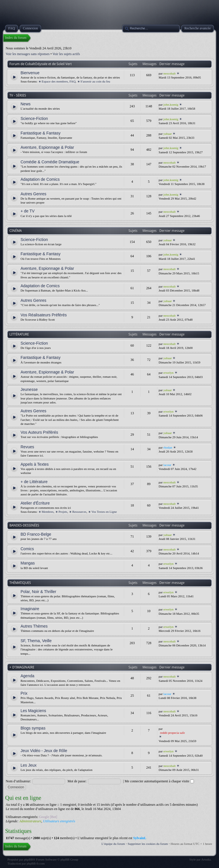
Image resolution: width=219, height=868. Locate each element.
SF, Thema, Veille (36, 641)
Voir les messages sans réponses (28, 54)
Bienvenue (30, 73)
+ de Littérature (34, 482)
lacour (167, 465)
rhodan (168, 447)
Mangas (28, 563)
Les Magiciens (33, 711)
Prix (24, 693)
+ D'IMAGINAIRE (22, 667)
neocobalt (169, 73)
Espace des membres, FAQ (59, 81)
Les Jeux (29, 765)
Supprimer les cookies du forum (148, 844)
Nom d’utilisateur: (18, 781)
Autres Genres (33, 194)
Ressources (79, 512)
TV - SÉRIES (18, 95)
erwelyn (168, 373)
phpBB (28, 859)
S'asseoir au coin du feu (95, 81)
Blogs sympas (33, 728)
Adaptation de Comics (40, 179)
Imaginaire (30, 609)
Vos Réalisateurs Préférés (44, 315)
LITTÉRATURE (19, 334)
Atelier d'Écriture (35, 503)
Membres (48, 512)
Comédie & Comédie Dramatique (50, 162)
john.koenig (171, 105)
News (26, 104)
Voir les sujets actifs (66, 54)
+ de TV (28, 211)
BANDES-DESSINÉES (24, 525)
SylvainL (140, 838)
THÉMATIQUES (20, 583)
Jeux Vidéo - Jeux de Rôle (44, 751)
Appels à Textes (35, 464)
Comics (27, 549)
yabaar (167, 134)
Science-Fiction (34, 118)
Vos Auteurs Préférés (39, 432)
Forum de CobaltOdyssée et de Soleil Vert (41, 64)
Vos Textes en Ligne (104, 512)
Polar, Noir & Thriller (38, 592)
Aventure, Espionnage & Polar (47, 147)
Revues (27, 447)
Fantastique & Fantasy (41, 133)
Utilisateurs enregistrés (59, 821)
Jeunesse (29, 389)
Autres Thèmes (34, 626)
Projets (63, 512)
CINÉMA (16, 231)
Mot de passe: (77, 781)
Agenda (27, 676)
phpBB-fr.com (36, 863)
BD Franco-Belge (36, 534)
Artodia (206, 859)
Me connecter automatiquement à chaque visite (159, 781)
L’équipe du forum (113, 844)
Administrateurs (30, 821)
